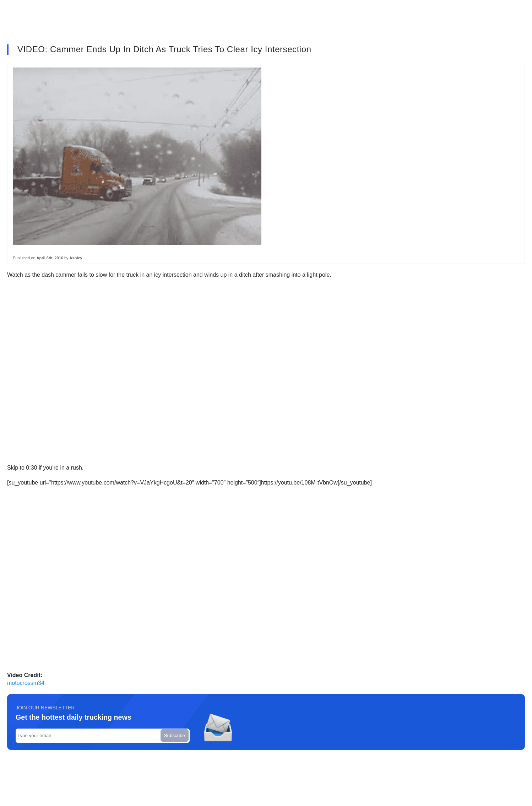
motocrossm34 (26, 683)
